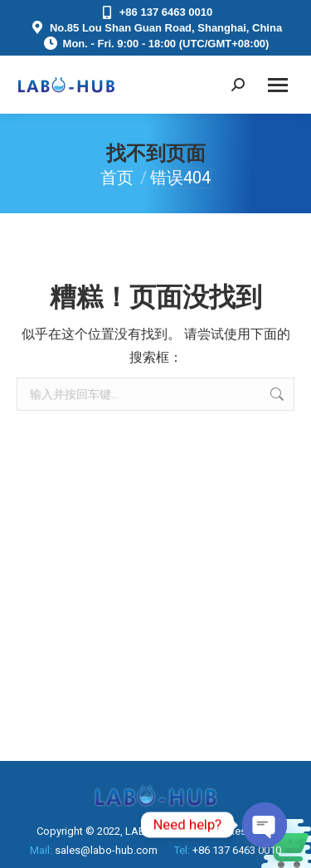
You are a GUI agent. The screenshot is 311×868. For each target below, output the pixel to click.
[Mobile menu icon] (278, 85)
